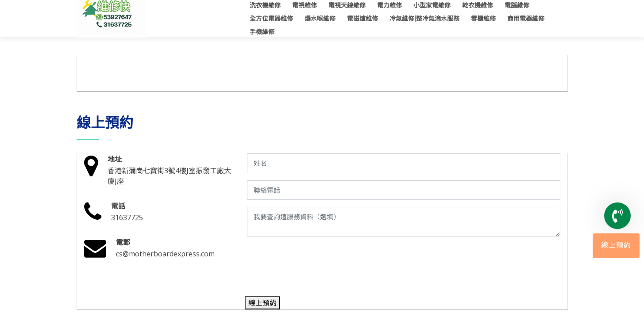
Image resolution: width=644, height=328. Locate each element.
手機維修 (262, 32)
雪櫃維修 (483, 19)
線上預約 (616, 246)
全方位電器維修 (271, 19)
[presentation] (314, 268)
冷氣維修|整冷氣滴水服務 (424, 19)
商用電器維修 (526, 19)
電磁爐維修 (362, 19)
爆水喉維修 (320, 19)
